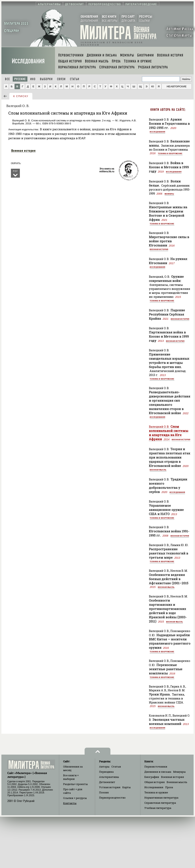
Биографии (152, 777)
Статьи (75, 79)
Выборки (46, 79)
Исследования (28, 61)
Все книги (71, 777)
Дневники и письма (158, 772)
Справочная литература (160, 803)
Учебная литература (158, 808)
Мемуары (169, 194)
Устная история (110, 787)
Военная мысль (158, 470)
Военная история (23, 151)
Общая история (154, 782)
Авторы (104, 767)
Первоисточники (156, 767)
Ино (33, 79)
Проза (169, 787)
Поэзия (104, 792)
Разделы (75, 784)
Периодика (106, 772)
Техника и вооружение (170, 153)
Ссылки (75, 798)
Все (7, 79)
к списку (21, 96)
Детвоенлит (107, 782)
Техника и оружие (156, 792)
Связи (61, 79)
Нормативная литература (161, 798)
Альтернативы (109, 777)
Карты (126, 787)
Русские (20, 79)
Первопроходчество (112, 798)
